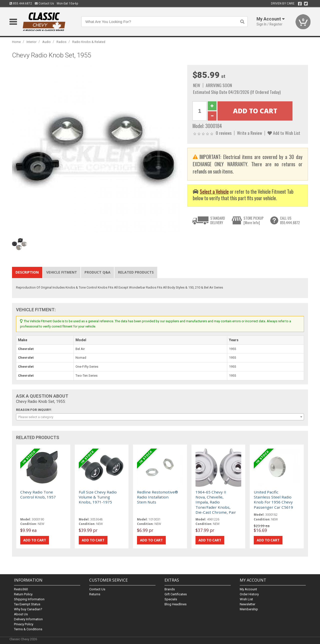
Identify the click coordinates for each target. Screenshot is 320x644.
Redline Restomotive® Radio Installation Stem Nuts (157, 497)
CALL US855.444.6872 (290, 220)
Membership (249, 609)
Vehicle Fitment (62, 272)
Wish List (246, 599)
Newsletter (247, 604)
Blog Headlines (175, 604)
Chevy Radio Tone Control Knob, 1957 (38, 494)
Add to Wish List (284, 133)
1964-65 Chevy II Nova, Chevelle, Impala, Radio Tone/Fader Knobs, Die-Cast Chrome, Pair (216, 502)
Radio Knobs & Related (89, 42)
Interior (31, 42)
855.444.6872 (21, 3)
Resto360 (21, 589)
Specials (171, 599)
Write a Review (249, 133)
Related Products (136, 272)
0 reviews (224, 133)
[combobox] (160, 417)
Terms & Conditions (28, 629)
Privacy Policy (24, 624)
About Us (21, 614)
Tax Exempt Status (27, 604)
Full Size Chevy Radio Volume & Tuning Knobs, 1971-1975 (98, 497)
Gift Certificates (176, 594)
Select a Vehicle (214, 192)
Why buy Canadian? (28, 609)
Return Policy (23, 594)
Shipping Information (29, 599)
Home (16, 42)
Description (27, 272)
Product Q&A (97, 272)
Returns (95, 594)
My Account (248, 589)
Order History (249, 594)
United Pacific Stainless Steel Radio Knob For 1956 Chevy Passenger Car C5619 (273, 500)
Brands (170, 589)
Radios (61, 42)
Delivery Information (28, 619)
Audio (46, 42)
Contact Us (44, 3)
